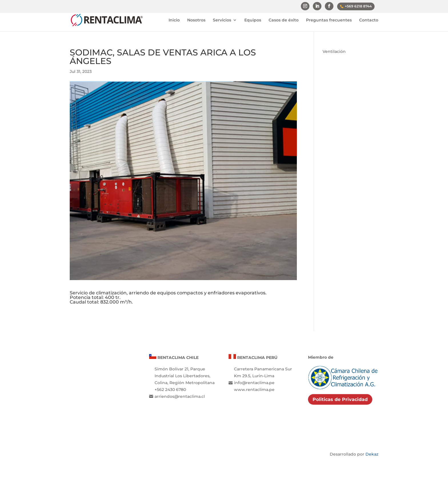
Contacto (369, 20)
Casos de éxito (284, 20)
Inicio (174, 20)
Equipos (253, 20)
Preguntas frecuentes (329, 20)
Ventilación (334, 51)
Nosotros (196, 20)
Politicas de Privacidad (340, 399)
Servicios (222, 20)
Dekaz (372, 454)
